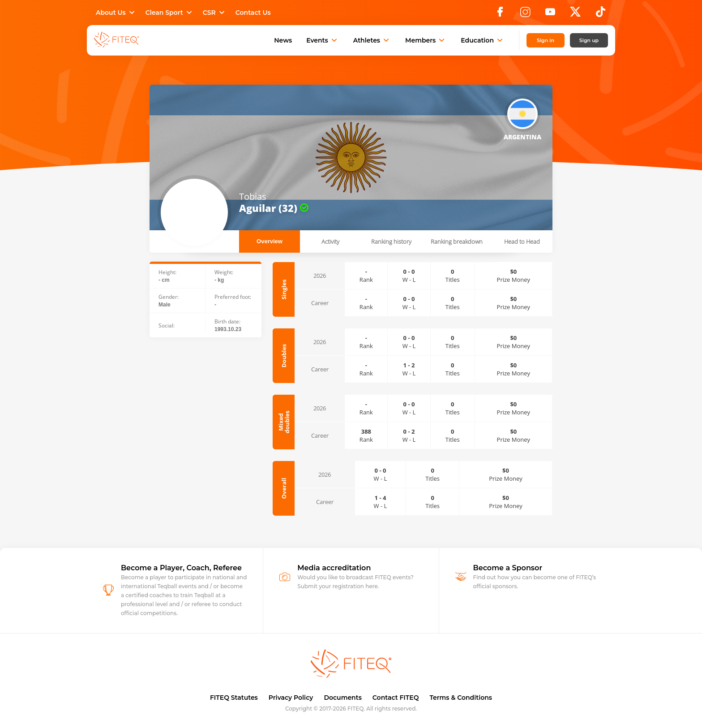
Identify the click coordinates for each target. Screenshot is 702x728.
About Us (116, 13)
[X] (575, 14)
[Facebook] (500, 14)
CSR (215, 13)
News (283, 40)
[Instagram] (525, 14)
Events (323, 40)
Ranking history (391, 241)
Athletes (372, 40)
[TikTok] (601, 14)
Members (426, 40)
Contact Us (253, 13)
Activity (330, 241)
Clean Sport (170, 13)
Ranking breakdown (457, 241)
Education (483, 40)
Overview (270, 241)
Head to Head (522, 241)
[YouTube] (550, 14)
